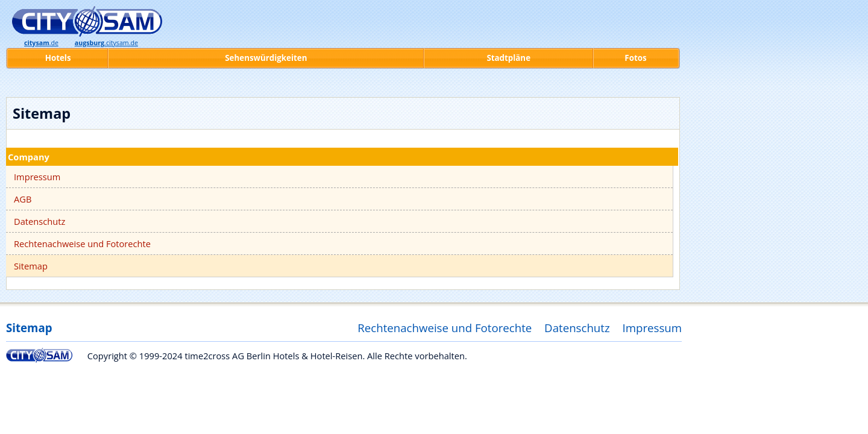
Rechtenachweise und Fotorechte (82, 244)
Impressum (37, 177)
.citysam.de (106, 43)
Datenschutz (39, 221)
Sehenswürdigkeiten (266, 58)
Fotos (635, 58)
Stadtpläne (508, 58)
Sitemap (31, 266)
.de (41, 43)
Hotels (58, 58)
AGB (23, 199)
